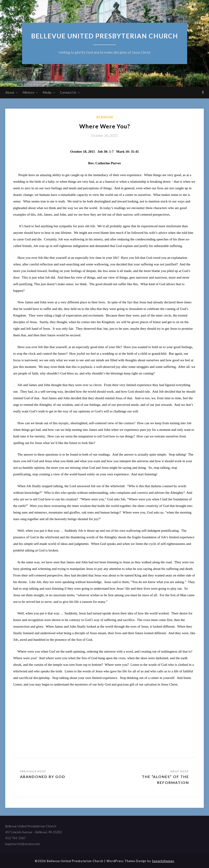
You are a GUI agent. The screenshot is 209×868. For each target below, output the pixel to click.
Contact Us (68, 92)
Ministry (29, 92)
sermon (105, 117)
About (10, 92)
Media (47, 92)
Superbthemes (163, 861)
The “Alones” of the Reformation (165, 779)
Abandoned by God (43, 777)
